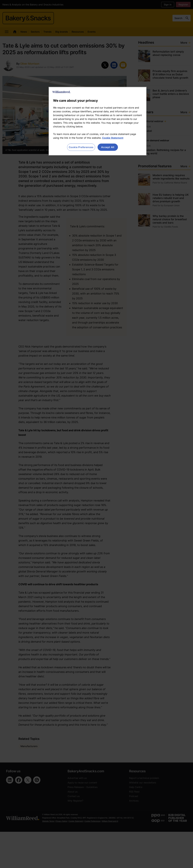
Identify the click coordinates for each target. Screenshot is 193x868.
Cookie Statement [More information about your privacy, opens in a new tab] (113, 138)
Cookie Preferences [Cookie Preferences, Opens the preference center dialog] (81, 147)
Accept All (108, 147)
